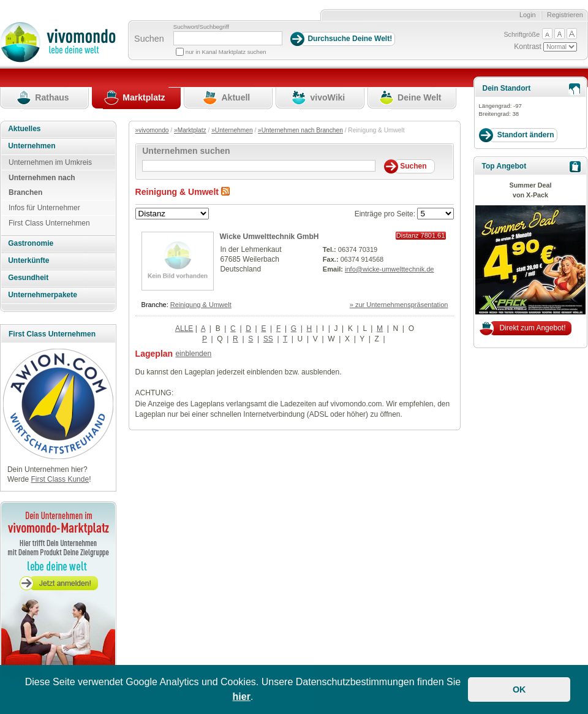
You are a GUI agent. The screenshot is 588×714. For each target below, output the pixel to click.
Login (528, 15)
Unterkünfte (28, 260)
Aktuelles (24, 129)
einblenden (193, 354)
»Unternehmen (232, 130)
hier (242, 697)
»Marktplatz (190, 130)
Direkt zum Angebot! (532, 328)
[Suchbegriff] (228, 38)
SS (268, 339)
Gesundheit (28, 278)
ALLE (184, 329)
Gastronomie (31, 243)
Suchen (149, 39)
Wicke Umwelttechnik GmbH (269, 237)
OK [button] (519, 689)
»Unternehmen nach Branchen (300, 130)
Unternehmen (32, 146)
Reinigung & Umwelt (201, 305)
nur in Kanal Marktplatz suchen (226, 52)
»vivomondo (152, 130)
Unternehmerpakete (43, 295)
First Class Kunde (60, 479)
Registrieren (565, 15)
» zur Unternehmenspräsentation (399, 305)
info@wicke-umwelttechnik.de (389, 269)
